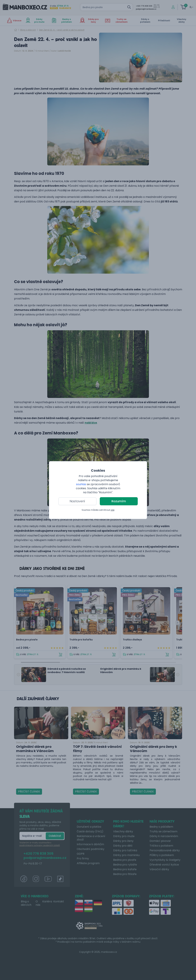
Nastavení (77, 501)
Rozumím (119, 501)
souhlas (81, 484)
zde (112, 510)
